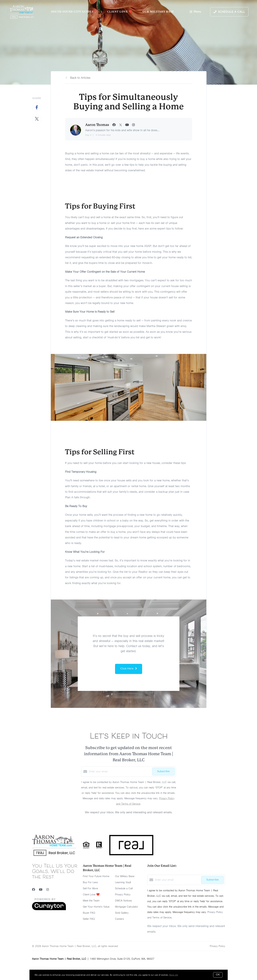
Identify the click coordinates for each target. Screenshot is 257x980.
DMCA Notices (124, 901)
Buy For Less (90, 882)
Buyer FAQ (89, 913)
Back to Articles (80, 78)
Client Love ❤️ (120, 12)
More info (174, 975)
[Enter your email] (120, 771)
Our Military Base (158, 12)
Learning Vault (123, 882)
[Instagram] (48, 890)
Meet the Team (91, 901)
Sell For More (90, 888)
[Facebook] (34, 890)
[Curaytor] (49, 909)
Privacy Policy (123, 895)
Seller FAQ (89, 919)
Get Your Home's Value (96, 907)
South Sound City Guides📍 (74, 12)
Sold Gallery (122, 913)
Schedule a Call (124, 888)
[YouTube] (41, 890)
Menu (195, 12)
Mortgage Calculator (127, 907)
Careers (120, 919)
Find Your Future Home (96, 876)
